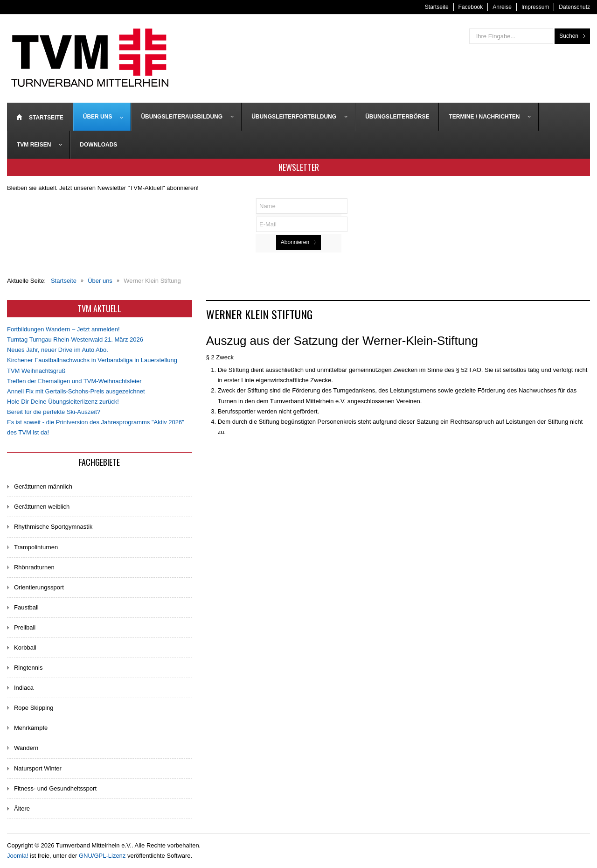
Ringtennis (28, 668)
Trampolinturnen (36, 547)
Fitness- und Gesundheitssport (55, 788)
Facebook (471, 7)
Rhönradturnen (34, 567)
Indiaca (24, 688)
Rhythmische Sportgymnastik (53, 527)
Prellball (25, 627)
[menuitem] (40, 117)
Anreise (502, 7)
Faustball (26, 607)
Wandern (26, 748)
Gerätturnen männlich (43, 486)
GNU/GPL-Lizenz (102, 856)
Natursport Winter (38, 768)
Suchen (569, 36)
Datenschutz (574, 7)
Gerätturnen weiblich (42, 507)
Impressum (535, 7)
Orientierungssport (39, 587)
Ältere (22, 808)
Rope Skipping (34, 708)
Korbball (25, 647)
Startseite (437, 7)
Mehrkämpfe (31, 728)
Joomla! (18, 856)
